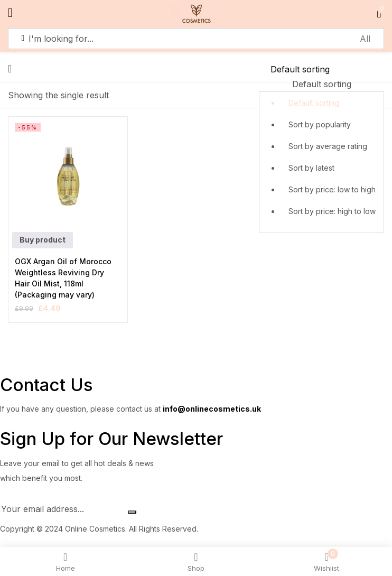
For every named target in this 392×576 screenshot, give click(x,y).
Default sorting (314, 103)
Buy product (43, 240)
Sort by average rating (328, 146)
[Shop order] (321, 69)
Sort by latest (311, 168)
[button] (321, 147)
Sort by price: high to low (332, 211)
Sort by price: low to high (332, 189)
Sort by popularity (320, 124)
